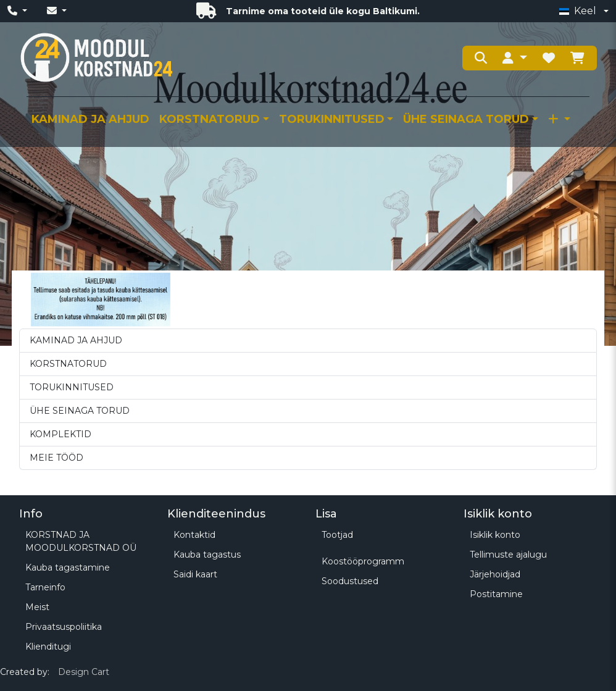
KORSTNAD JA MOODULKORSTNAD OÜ (81, 541)
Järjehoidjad (495, 574)
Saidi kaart (195, 574)
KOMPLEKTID (60, 434)
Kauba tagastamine (68, 567)
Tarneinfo (45, 587)
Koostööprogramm (363, 561)
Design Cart (84, 672)
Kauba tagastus (207, 555)
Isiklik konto (495, 535)
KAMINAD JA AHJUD (90, 119)
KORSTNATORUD (210, 119)
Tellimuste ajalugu (508, 555)
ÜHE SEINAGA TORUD (466, 119)
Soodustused (350, 581)
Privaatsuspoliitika (64, 627)
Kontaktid (194, 535)
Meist (37, 607)
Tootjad (337, 535)
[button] (515, 58)
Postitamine (496, 594)
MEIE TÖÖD (56, 458)
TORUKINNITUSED (332, 119)
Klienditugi (48, 647)
